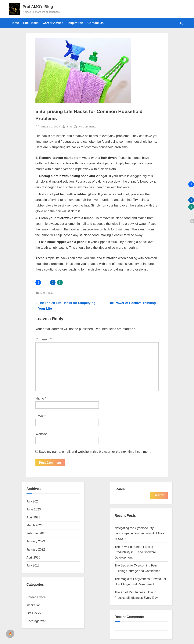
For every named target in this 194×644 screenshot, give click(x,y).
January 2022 (36, 549)
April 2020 (33, 558)
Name (41, 398)
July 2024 (33, 501)
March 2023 (35, 525)
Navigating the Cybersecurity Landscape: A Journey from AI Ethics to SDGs (140, 534)
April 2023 (33, 517)
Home (15, 23)
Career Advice (53, 23)
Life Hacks (31, 23)
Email (41, 416)
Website (41, 434)
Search (120, 489)
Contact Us (95, 23)
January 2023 (36, 541)
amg (69, 126)
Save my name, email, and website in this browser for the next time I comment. (95, 452)
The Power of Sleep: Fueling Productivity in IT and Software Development (135, 552)
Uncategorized (36, 621)
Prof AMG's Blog (38, 7)
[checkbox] (10, 634)
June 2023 (34, 510)
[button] (38, 282)
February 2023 (36, 533)
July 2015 (33, 566)
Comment (43, 339)
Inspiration (75, 23)
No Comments (87, 127)
